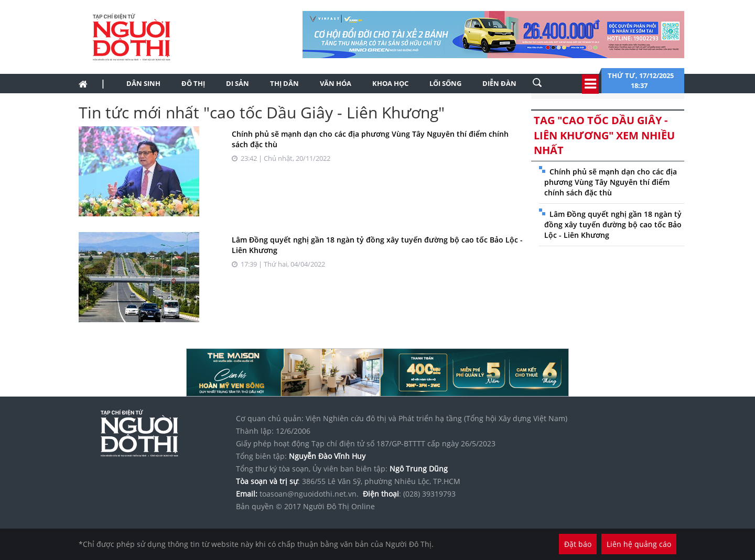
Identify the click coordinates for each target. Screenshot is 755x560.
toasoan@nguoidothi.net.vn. (309, 494)
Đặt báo (578, 544)
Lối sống (445, 83)
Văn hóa (336, 83)
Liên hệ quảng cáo (639, 544)
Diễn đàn (499, 83)
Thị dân (284, 83)
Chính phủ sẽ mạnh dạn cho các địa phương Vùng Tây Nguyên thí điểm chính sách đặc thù (611, 182)
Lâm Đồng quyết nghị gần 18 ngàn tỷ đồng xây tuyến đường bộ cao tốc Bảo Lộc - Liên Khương (613, 224)
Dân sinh (143, 83)
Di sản (238, 83)
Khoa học (390, 83)
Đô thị (193, 83)
